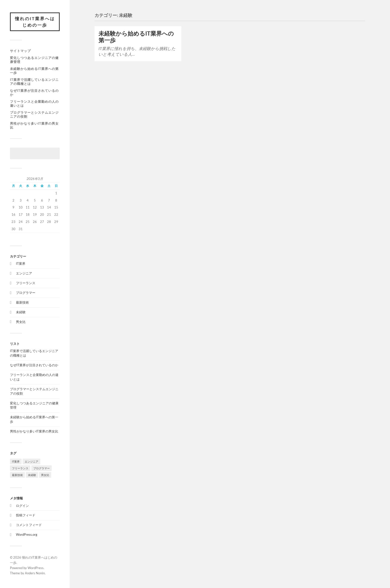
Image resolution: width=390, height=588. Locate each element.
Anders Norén (35, 573)
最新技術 (22, 302)
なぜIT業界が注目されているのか (34, 93)
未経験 (21, 312)
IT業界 (21, 264)
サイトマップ (20, 51)
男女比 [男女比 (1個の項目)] (45, 475)
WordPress (36, 568)
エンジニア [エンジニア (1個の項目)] (31, 461)
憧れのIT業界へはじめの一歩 (35, 22)
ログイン (22, 506)
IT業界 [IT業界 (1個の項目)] (16, 461)
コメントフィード (29, 525)
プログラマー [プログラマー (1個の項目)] (42, 468)
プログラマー (26, 293)
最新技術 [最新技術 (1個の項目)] (17, 475)
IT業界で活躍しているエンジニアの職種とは (34, 82)
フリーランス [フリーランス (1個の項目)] (20, 468)
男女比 (21, 322)
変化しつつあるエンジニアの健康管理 (34, 60)
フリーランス (26, 283)
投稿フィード (26, 515)
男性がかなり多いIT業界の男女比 (34, 125)
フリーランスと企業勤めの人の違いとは (34, 104)
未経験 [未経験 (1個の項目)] (32, 475)
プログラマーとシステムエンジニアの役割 (34, 114)
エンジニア (24, 273)
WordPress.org (27, 535)
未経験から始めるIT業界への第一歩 (34, 71)
